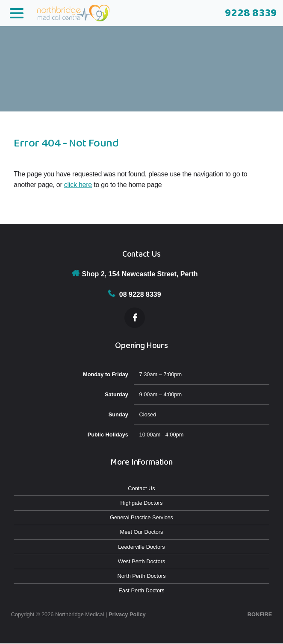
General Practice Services (141, 517)
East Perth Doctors (141, 590)
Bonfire (260, 614)
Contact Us (141, 488)
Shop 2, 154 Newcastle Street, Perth (140, 274)
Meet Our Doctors (142, 532)
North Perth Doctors (141, 576)
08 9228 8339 (140, 294)
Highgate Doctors (142, 503)
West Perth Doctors (142, 561)
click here (78, 185)
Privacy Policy (127, 614)
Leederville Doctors (141, 547)
